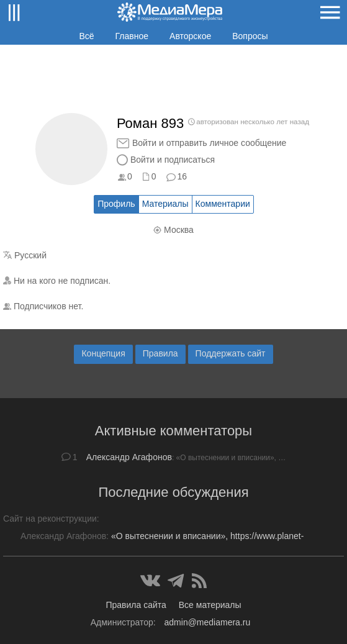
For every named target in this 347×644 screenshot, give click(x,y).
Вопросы (250, 36)
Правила (160, 353)
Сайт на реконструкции (50, 519)
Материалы (165, 204)
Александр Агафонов (129, 457)
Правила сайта (136, 605)
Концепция (103, 353)
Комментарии (223, 204)
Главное (132, 36)
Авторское (190, 36)
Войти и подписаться (173, 160)
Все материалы (210, 605)
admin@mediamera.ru (208, 622)
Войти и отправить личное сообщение (209, 143)
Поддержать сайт (231, 353)
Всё (86, 36)
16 (182, 176)
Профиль (116, 204)
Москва (179, 230)
